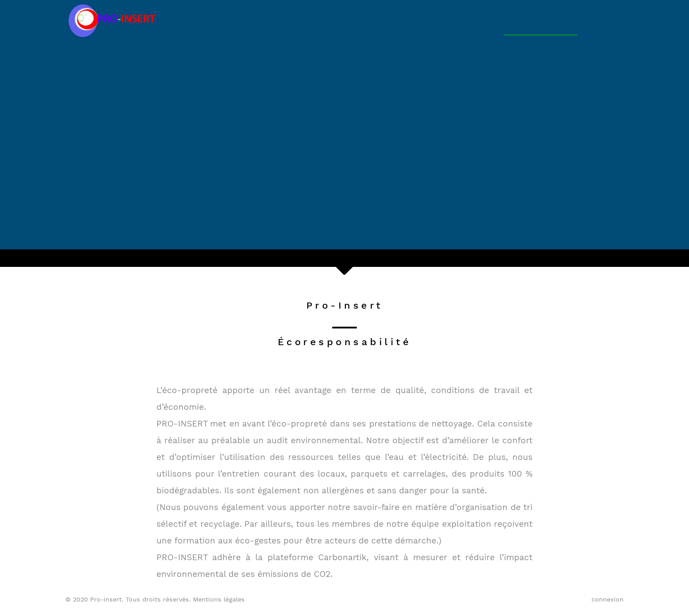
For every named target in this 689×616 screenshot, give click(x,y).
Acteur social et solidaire (443, 22)
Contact (603, 22)
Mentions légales (219, 599)
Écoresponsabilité (540, 22)
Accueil (263, 22)
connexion (607, 599)
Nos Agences (314, 22)
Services (366, 22)
